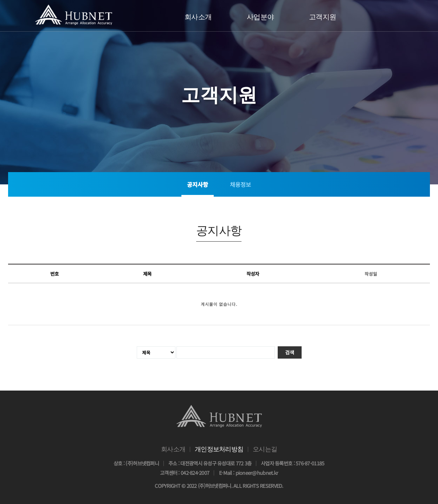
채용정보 (240, 184)
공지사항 (198, 184)
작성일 (371, 274)
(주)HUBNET (74, 15)
